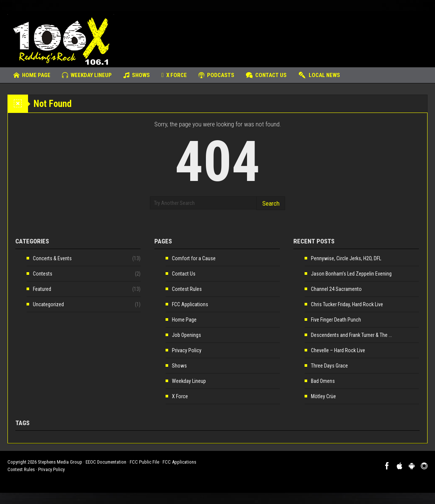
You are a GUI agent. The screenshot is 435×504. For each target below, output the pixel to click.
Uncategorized (48, 304)
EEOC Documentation (106, 462)
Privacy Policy (187, 350)
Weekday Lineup (87, 75)
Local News (319, 75)
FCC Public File (144, 462)
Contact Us (266, 75)
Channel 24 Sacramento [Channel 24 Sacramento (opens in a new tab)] (336, 289)
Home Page (32, 75)
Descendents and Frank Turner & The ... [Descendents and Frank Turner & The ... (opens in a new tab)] (351, 335)
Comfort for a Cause (194, 258)
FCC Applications (190, 304)
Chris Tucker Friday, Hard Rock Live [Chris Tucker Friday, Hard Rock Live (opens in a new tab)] (347, 304)
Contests (43, 274)
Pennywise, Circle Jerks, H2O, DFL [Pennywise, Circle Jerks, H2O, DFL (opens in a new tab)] (346, 258)
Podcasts (216, 75)
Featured (42, 289)
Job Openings (186, 335)
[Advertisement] (291, 36)
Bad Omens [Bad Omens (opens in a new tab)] (323, 381)
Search (271, 203)
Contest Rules (187, 289)
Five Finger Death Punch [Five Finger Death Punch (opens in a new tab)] (336, 320)
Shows (137, 75)
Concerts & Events (52, 258)
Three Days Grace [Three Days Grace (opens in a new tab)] (329, 366)
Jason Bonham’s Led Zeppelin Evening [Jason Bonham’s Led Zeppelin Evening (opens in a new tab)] (351, 274)
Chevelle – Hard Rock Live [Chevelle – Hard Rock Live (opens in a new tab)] (338, 350)
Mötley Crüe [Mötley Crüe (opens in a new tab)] (323, 396)
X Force (174, 75)
